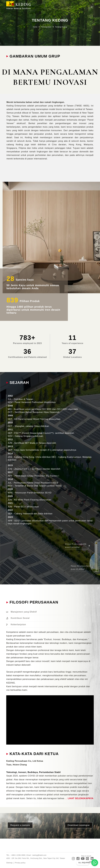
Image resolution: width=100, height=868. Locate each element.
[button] (92, 5)
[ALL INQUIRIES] (95, 863)
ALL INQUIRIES (84, 863)
